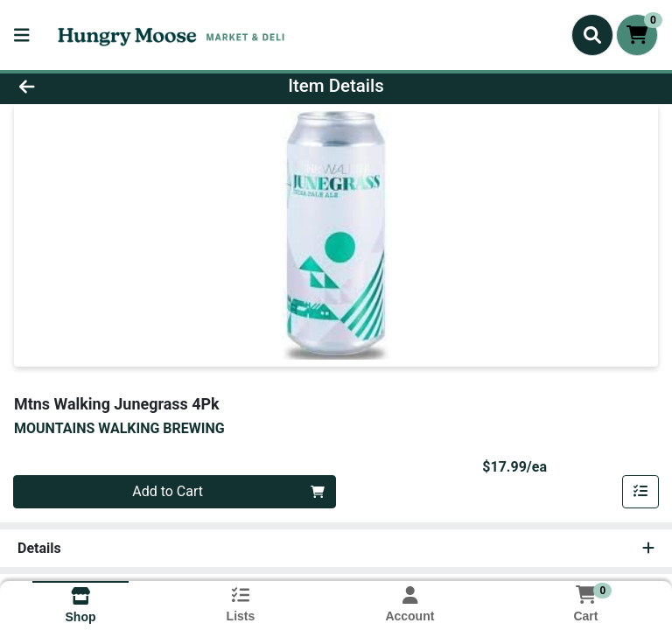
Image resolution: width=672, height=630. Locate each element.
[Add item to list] (640, 492)
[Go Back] (94, 86)
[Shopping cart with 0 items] (637, 35)
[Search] (592, 35)
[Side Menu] (22, 35)
